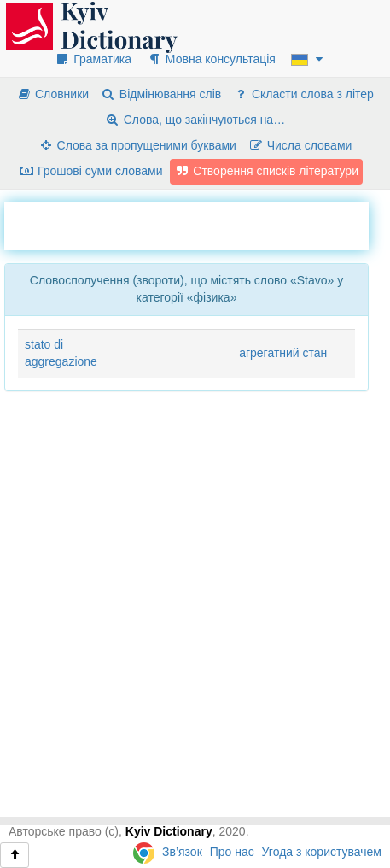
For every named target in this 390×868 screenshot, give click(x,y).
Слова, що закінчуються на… (195, 120)
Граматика (93, 59)
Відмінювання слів (161, 94)
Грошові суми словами (91, 171)
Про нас (232, 852)
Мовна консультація (211, 59)
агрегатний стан (283, 353)
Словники (52, 94)
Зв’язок (182, 852)
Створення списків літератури (266, 171)
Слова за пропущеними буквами (137, 145)
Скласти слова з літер (303, 94)
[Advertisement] (197, 224)
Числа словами (300, 145)
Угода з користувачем (322, 852)
